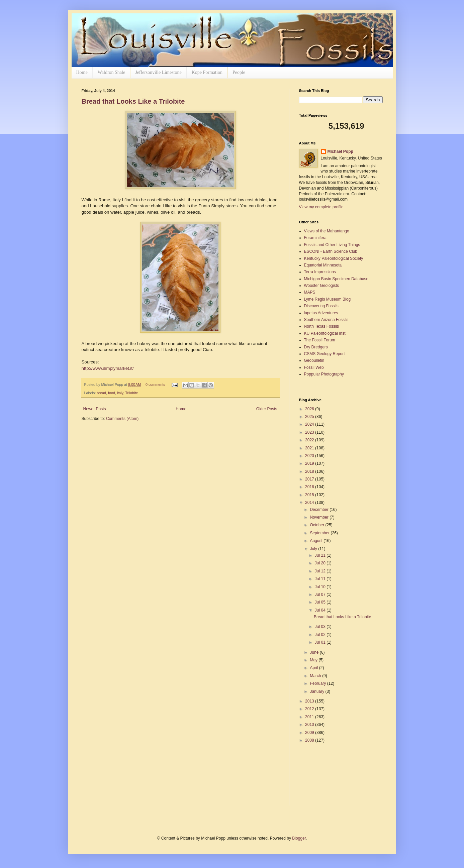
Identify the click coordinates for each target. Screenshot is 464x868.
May (314, 660)
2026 (310, 409)
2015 (310, 495)
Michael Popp (340, 151)
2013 (310, 701)
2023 (310, 432)
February (318, 683)
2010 (310, 725)
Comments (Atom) (122, 419)
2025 (310, 417)
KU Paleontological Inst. (325, 333)
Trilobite (131, 393)
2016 (310, 487)
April (314, 668)
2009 (310, 733)
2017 (310, 479)
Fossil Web (314, 367)
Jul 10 (321, 587)
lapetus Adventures (321, 313)
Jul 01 (321, 642)
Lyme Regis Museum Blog (328, 299)
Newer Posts (95, 409)
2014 (310, 503)
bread (101, 393)
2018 (310, 471)
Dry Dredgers (316, 347)
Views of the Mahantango (327, 231)
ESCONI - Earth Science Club (331, 251)
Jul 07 (321, 594)
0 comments (155, 385)
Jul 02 (321, 635)
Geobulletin (314, 360)
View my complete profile (321, 207)
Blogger (299, 838)
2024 (310, 424)
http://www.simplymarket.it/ (108, 368)
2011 (310, 717)
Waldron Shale (111, 72)
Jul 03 (321, 627)
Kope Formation (207, 72)
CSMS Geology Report (324, 354)
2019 (310, 463)
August (317, 541)
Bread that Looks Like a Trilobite (133, 101)
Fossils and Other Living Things (332, 245)
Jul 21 (321, 555)
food (112, 393)
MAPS (310, 292)
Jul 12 (321, 571)
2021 (310, 448)
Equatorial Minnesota (323, 265)
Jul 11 (321, 579)
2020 (310, 456)
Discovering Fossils (321, 306)
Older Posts (267, 409)
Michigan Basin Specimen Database (336, 279)
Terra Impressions (320, 272)
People (239, 72)
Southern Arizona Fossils (326, 320)
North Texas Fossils (321, 326)
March (316, 676)
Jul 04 (321, 610)
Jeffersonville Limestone (158, 72)
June (315, 652)
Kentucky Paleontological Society (334, 258)
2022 (310, 440)
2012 (310, 709)
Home (82, 72)
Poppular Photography (324, 374)
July (314, 549)
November (320, 517)
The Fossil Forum (320, 340)
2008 (310, 740)
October (317, 525)
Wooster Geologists (322, 286)
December (320, 510)
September (320, 533)
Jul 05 (321, 602)
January (317, 691)
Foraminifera (315, 238)
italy (120, 393)
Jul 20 (321, 563)
